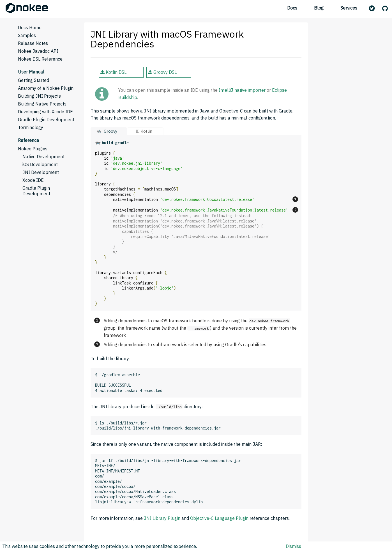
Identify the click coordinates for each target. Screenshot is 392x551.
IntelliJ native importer (242, 90)
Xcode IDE (33, 180)
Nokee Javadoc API (38, 51)
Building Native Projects (42, 104)
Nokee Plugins (33, 149)
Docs (292, 8)
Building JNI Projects (39, 96)
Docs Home (30, 27)
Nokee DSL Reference (40, 59)
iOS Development (40, 164)
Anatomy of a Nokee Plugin (46, 88)
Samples (27, 35)
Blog (319, 8)
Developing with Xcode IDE (45, 112)
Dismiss (293, 546)
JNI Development (41, 172)
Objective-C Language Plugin (219, 518)
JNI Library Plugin (162, 518)
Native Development (43, 157)
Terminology (31, 127)
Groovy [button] (110, 131)
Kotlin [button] (146, 131)
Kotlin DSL (113, 72)
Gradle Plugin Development (46, 120)
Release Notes (33, 43)
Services (349, 8)
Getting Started (34, 80)
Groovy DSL (162, 72)
